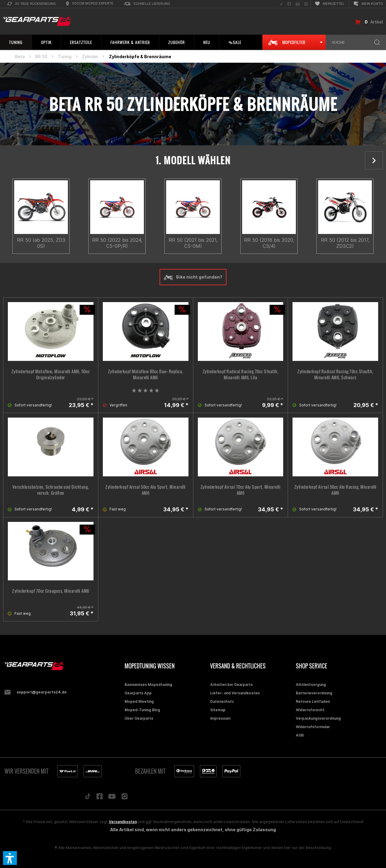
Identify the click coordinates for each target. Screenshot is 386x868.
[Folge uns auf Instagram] (306, 4)
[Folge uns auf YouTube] (298, 4)
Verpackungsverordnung (318, 718)
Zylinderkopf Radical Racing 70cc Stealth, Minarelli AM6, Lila (241, 374)
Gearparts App (138, 693)
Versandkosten (123, 822)
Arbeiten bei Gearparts (231, 685)
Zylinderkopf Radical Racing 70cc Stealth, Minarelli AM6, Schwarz (335, 374)
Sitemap (218, 710)
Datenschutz (222, 701)
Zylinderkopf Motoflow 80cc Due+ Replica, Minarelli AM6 (146, 374)
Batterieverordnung (314, 693)
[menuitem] (32, 4)
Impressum (220, 718)
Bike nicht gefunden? (193, 277)
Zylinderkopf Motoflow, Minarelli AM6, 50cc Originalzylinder (51, 374)
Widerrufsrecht (310, 710)
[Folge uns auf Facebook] (289, 4)
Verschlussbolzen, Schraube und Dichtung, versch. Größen (51, 490)
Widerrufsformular (313, 727)
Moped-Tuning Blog (142, 710)
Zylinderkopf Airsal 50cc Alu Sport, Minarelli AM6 (146, 490)
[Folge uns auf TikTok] (281, 4)
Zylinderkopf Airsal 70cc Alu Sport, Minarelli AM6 (241, 490)
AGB (300, 735)
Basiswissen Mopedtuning (148, 685)
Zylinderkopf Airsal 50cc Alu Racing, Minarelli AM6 (335, 490)
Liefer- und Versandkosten (235, 693)
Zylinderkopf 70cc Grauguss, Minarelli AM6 (51, 591)
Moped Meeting (139, 701)
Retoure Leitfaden (313, 701)
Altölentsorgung (311, 685)
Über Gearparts (139, 718)
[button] (10, 858)
